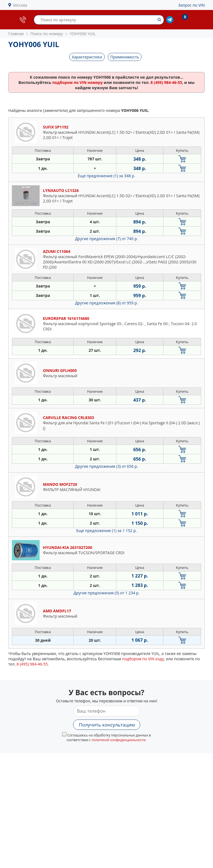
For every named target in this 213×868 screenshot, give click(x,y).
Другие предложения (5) (106, 593)
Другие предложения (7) (106, 239)
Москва (20, 5)
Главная (16, 34)
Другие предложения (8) (106, 303)
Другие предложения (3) (106, 466)
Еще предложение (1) (106, 176)
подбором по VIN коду (143, 659)
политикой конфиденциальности (119, 740)
